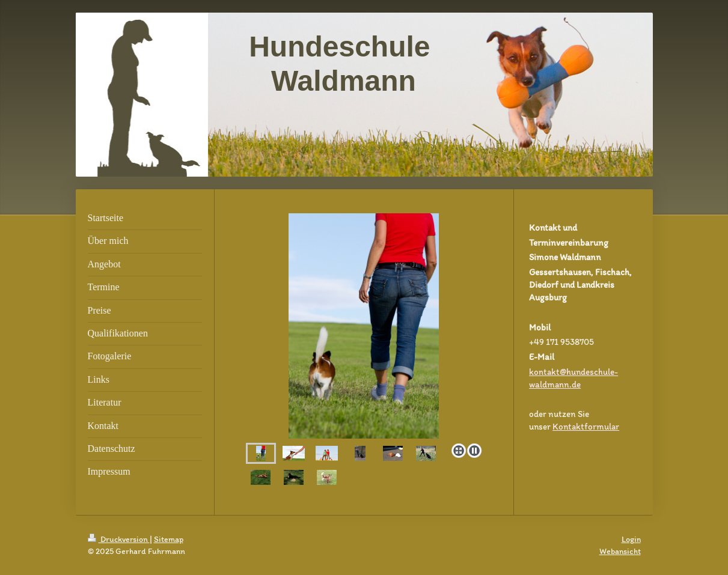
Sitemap (169, 539)
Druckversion (119, 539)
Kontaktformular (586, 427)
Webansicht (620, 551)
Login (631, 539)
